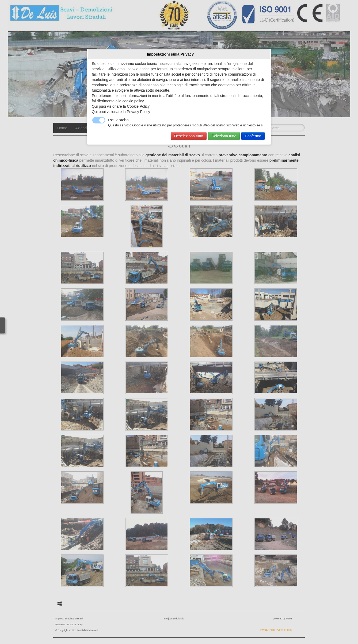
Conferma (253, 136)
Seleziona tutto (224, 136)
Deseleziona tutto (189, 136)
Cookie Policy (138, 106)
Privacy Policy (138, 112)
